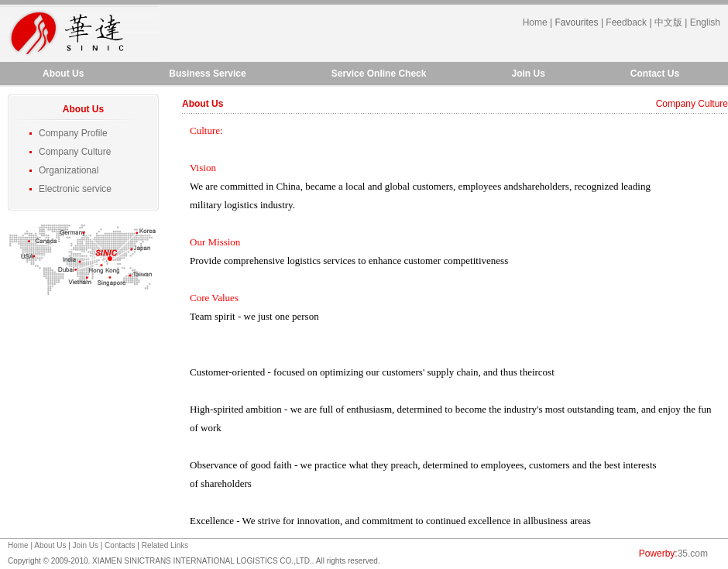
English (705, 22)
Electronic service (75, 189)
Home (535, 22)
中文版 (668, 22)
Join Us (528, 74)
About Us (63, 74)
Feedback (626, 22)
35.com (693, 554)
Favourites (577, 22)
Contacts (120, 545)
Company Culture (75, 152)
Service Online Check (379, 74)
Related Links (165, 545)
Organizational (69, 170)
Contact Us (655, 74)
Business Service (207, 74)
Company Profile (73, 133)
